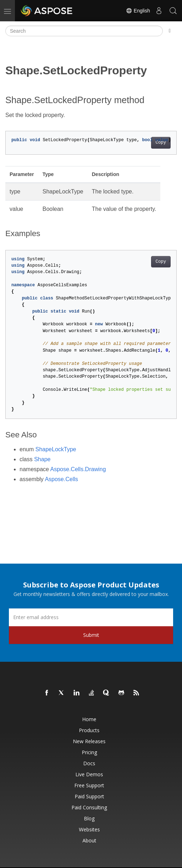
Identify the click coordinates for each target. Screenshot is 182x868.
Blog (89, 818)
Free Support (89, 785)
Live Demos (89, 774)
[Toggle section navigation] (170, 31)
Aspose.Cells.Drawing (78, 469)
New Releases (89, 741)
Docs (89, 763)
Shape (42, 459)
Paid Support (89, 796)
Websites (89, 829)
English (138, 11)
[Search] (84, 31)
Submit (91, 635)
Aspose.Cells (61, 479)
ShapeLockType (56, 449)
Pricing (89, 752)
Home (89, 719)
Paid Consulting (89, 807)
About (89, 840)
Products (89, 730)
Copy (161, 143)
